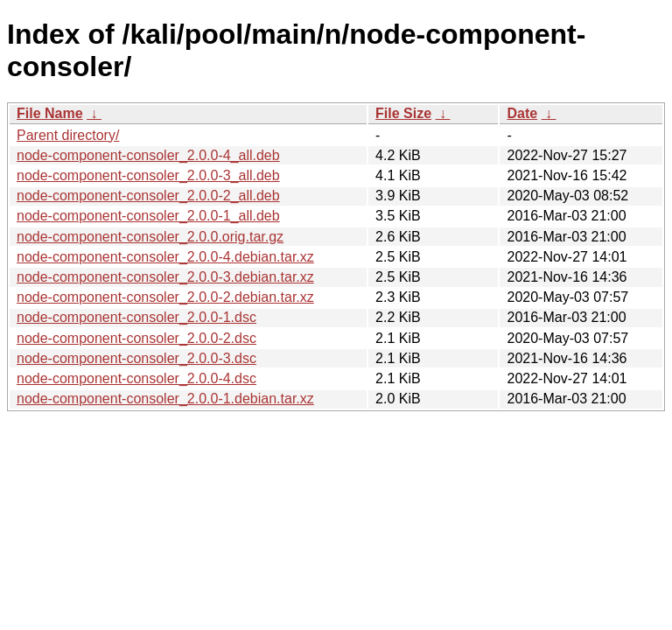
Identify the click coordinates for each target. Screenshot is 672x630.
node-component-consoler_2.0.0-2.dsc (136, 338)
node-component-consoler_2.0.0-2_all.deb (148, 196)
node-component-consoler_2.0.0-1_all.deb (148, 216)
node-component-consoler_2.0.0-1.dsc (136, 317)
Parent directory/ (68, 135)
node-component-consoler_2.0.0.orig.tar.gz (150, 237)
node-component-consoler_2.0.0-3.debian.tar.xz (165, 277)
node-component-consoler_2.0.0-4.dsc (136, 378)
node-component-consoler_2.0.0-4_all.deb (148, 155)
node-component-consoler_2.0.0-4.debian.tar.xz (165, 257)
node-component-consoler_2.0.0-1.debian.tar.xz (165, 399)
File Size (403, 113)
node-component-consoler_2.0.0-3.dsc (136, 358)
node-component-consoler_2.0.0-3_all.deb (148, 175)
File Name (50, 113)
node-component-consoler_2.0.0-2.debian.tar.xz (165, 297)
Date (522, 113)
